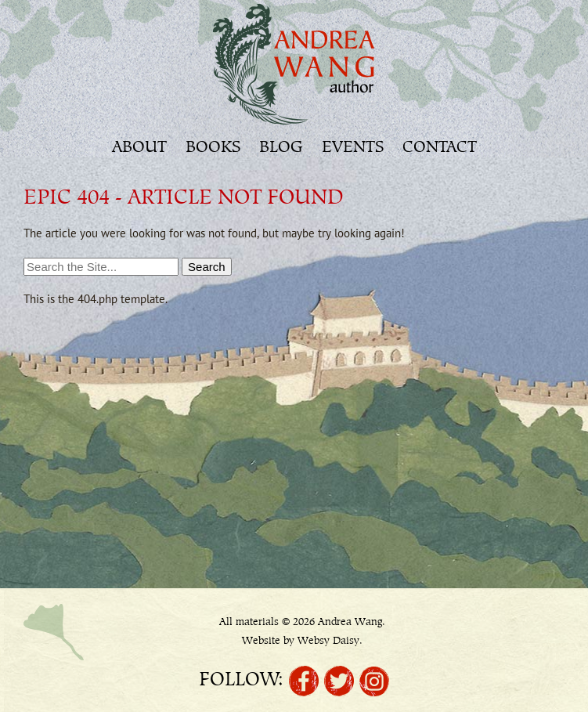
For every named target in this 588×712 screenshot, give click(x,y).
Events (353, 146)
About (139, 146)
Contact (440, 146)
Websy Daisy (328, 640)
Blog (281, 146)
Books (213, 146)
